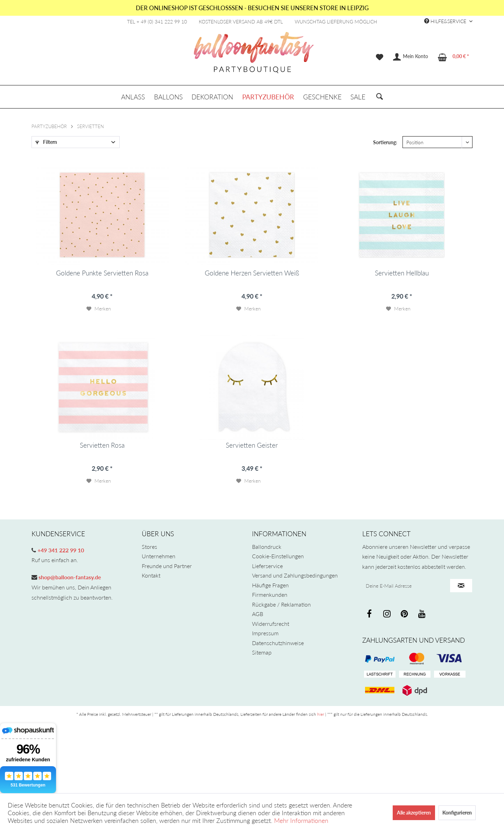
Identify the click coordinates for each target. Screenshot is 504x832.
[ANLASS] (133, 97)
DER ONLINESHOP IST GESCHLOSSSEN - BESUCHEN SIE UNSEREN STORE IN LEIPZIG (252, 8)
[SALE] (358, 97)
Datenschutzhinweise (278, 643)
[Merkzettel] (380, 57)
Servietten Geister (252, 445)
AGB (258, 614)
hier (321, 714)
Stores (149, 547)
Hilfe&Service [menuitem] (446, 21)
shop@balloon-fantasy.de (69, 577)
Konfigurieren (457, 813)
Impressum (265, 633)
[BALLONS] (168, 97)
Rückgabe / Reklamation (281, 604)
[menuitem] (380, 57)
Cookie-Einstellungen (278, 556)
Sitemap (262, 652)
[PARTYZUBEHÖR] (268, 97)
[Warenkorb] (454, 57)
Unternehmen (159, 556)
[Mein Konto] (411, 57)
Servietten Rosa (102, 445)
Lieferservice (267, 566)
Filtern (46, 142)
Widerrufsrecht (271, 624)
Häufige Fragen (270, 585)
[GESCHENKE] (322, 97)
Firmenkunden (270, 595)
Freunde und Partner (167, 566)
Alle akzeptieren (414, 813)
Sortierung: (385, 142)
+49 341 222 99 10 (60, 550)
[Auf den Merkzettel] (99, 309)
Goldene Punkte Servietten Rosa (102, 273)
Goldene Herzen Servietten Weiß (252, 273)
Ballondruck (267, 547)
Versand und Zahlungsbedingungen (295, 575)
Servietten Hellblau (402, 273)
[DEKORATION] (213, 97)
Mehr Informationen (301, 820)
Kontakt (151, 575)
